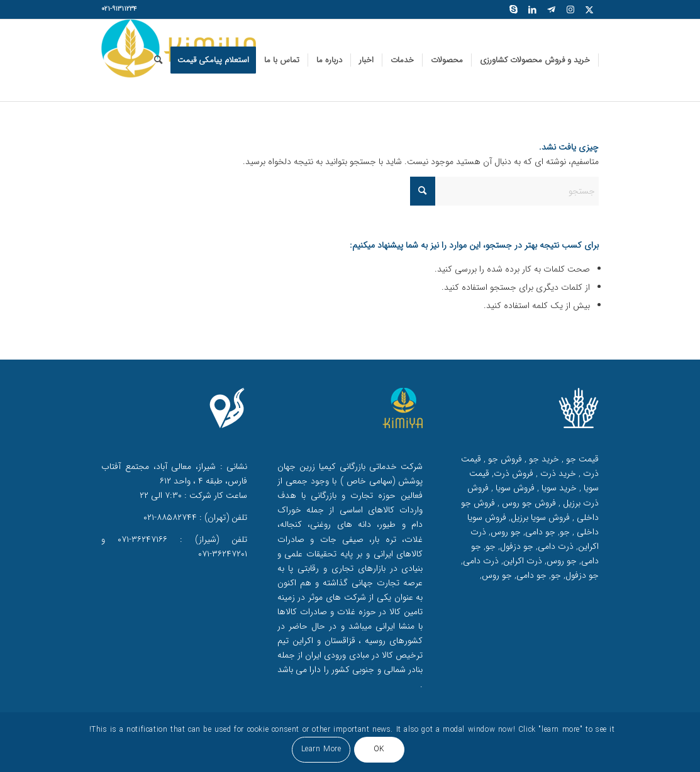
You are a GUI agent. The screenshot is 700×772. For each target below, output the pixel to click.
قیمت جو (581, 459)
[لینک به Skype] (514, 9)
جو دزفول (517, 546)
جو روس (506, 532)
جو (565, 532)
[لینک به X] (589, 9)
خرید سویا (558, 488)
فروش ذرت (514, 473)
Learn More (321, 749)
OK (379, 749)
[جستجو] (158, 60)
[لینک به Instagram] (570, 9)
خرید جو (543, 459)
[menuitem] (535, 60)
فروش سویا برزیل (540, 517)
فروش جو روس (528, 503)
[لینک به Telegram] (552, 9)
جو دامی (540, 532)
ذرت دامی (556, 546)
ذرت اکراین (523, 561)
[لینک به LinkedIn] (533, 9)
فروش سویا (514, 488)
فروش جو (504, 459)
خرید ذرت (557, 473)
